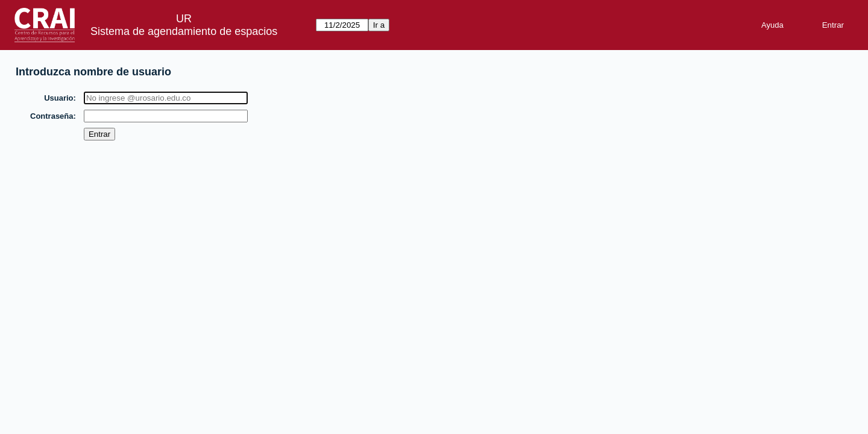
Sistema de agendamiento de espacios (184, 31)
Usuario (59, 98)
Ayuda (772, 25)
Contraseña (52, 116)
